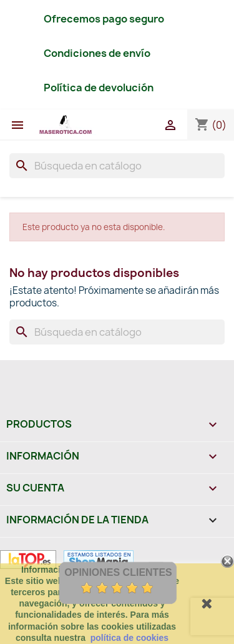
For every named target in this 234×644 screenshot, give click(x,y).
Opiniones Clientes (118, 572)
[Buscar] (117, 166)
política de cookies (129, 638)
